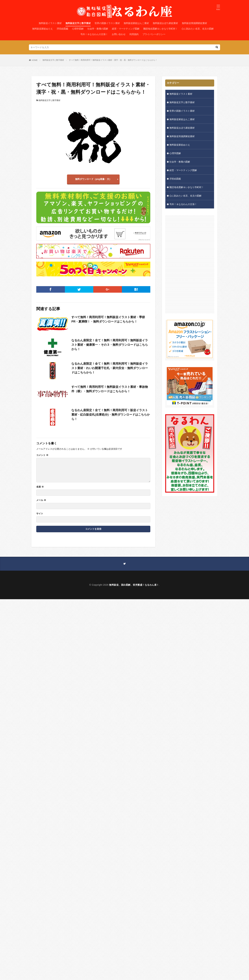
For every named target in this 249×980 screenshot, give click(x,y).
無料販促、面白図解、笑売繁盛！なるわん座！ (134, 585)
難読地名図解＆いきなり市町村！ (160, 29)
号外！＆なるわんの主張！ (94, 34)
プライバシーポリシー (154, 34)
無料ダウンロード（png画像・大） (93, 179)
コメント (42, 455)
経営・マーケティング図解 (126, 29)
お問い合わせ (119, 34)
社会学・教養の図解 (98, 29)
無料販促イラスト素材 (50, 23)
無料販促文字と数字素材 (78, 23)
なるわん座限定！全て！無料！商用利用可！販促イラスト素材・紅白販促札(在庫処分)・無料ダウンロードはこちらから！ (111, 415)
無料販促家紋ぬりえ (42, 29)
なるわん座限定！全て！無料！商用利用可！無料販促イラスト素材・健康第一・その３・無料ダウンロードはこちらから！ (110, 345)
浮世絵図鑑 (62, 29)
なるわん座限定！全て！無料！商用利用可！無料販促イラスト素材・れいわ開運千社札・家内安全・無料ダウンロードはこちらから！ (110, 368)
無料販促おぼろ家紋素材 (165, 23)
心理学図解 (78, 29)
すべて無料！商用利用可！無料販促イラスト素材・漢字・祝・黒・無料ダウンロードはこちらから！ (113, 60)
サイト (40, 514)
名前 (40, 487)
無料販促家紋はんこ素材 (136, 23)
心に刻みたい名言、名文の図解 (198, 29)
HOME (35, 60)
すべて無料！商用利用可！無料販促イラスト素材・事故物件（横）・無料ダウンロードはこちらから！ (110, 389)
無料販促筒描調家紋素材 (194, 23)
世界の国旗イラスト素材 (107, 23)
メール (41, 500)
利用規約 (134, 34)
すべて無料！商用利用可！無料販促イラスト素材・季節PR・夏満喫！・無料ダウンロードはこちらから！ (108, 319)
